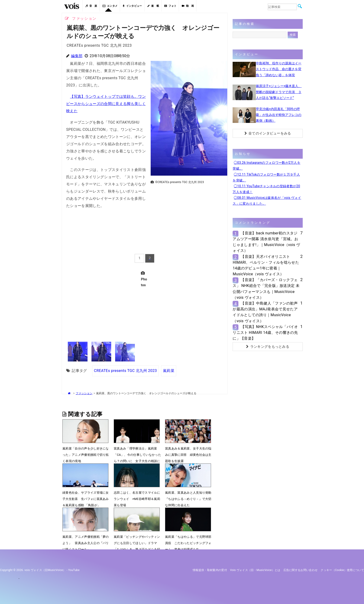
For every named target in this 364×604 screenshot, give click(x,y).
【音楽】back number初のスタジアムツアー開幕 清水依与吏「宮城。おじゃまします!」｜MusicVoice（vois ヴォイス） (266, 242)
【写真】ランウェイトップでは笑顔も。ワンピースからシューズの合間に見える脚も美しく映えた (106, 104)
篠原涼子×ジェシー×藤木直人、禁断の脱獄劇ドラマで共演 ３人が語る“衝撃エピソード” (279, 92)
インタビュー (132, 6)
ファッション (84, 393)
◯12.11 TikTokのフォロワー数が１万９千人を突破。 (266, 177)
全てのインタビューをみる (268, 133)
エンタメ (110, 6)
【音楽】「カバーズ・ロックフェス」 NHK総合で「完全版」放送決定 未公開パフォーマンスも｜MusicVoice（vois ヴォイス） (266, 289)
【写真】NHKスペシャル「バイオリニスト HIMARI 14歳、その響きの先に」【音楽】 (265, 333)
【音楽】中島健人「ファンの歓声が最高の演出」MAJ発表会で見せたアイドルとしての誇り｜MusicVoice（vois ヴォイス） (265, 312)
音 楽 (91, 6)
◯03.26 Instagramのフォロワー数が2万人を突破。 (266, 166)
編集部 (77, 56)
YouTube (74, 570)
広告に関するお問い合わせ (301, 570)
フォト (170, 6)
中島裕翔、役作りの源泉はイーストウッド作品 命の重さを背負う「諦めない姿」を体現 (279, 69)
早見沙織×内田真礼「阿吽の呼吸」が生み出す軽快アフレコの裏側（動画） (279, 115)
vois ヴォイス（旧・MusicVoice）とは (255, 570)
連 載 (153, 6)
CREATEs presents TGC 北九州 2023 (125, 371)
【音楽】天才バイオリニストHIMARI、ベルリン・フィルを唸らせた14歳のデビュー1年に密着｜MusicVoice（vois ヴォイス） (266, 265)
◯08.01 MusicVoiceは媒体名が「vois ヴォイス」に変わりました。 (267, 201)
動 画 (188, 6)
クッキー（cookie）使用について (342, 570)
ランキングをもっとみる (268, 347)
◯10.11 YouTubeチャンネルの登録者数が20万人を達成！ (266, 189)
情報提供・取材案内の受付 (210, 570)
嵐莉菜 (169, 371)
